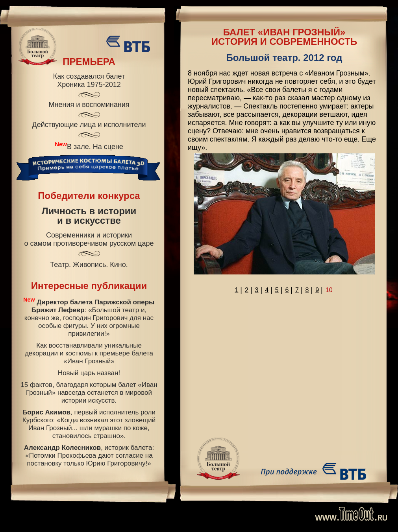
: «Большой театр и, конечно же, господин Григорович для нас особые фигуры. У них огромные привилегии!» (89, 317)
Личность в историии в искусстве (89, 216)
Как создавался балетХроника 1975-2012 (89, 80)
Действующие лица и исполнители (89, 125)
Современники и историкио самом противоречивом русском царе (89, 239)
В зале (78, 147)
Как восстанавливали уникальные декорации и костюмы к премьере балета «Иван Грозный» (89, 353)
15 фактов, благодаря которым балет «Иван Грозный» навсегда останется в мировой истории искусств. (89, 393)
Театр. (60, 265)
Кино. (119, 265)
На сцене (108, 147)
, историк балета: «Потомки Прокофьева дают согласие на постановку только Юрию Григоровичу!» (89, 456)
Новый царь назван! (89, 373)
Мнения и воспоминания (89, 105)
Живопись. (90, 265)
